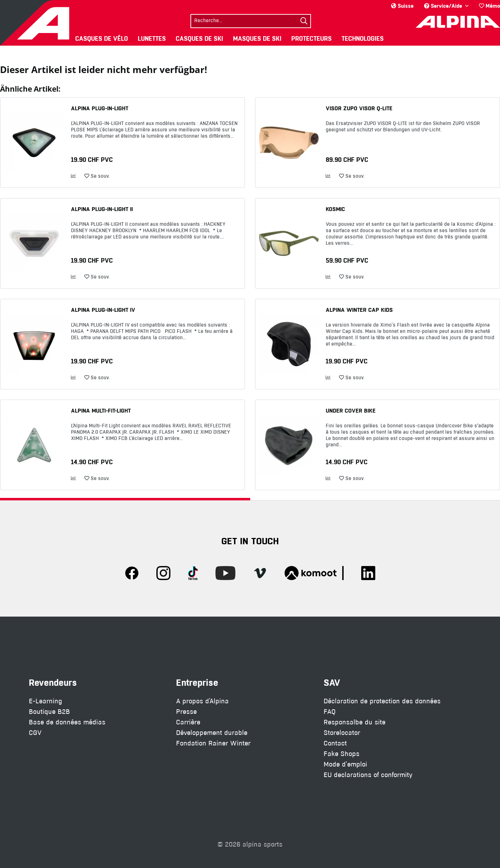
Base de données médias (67, 722)
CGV (35, 733)
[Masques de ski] (257, 38)
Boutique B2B (49, 712)
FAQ (330, 712)
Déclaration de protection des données (382, 701)
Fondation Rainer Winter (213, 743)
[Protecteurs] (311, 38)
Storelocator (342, 733)
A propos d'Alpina (202, 701)
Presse (186, 712)
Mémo (489, 6)
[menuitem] (487, 6)
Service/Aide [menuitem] (444, 6)
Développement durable (212, 733)
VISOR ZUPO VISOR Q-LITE (359, 108)
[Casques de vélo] (102, 38)
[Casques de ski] (199, 38)
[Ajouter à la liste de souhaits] (97, 176)
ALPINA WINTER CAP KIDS (359, 310)
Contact (335, 743)
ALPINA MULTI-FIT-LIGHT (101, 410)
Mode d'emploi (345, 764)
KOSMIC (335, 209)
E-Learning (46, 701)
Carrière (188, 722)
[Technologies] (363, 38)
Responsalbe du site (355, 722)
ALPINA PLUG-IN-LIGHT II (102, 209)
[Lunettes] (152, 38)
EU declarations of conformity (368, 775)
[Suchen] (304, 21)
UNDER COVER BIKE (351, 410)
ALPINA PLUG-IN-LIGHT (100, 108)
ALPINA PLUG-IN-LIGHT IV (103, 310)
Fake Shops (342, 754)
